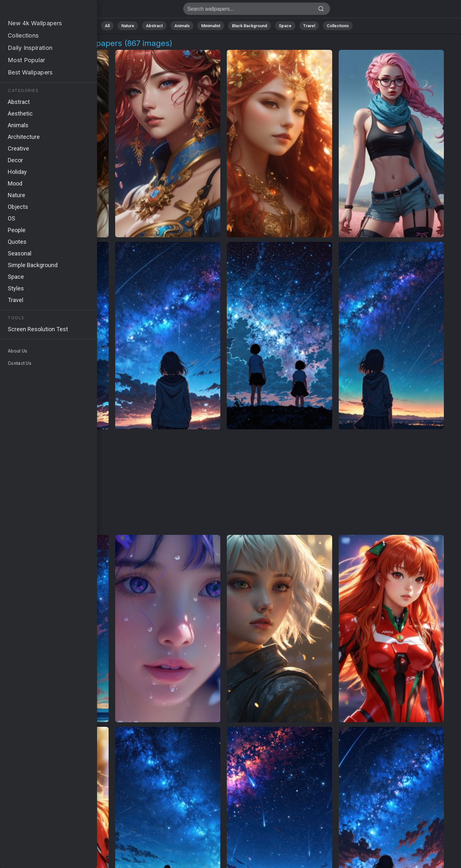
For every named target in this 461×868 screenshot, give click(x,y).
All (107, 26)
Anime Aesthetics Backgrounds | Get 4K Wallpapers (39, 11)
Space (285, 26)
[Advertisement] (224, 482)
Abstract (154, 26)
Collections (338, 26)
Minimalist (211, 26)
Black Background (250, 26)
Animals (182, 26)
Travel (309, 26)
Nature (128, 26)
